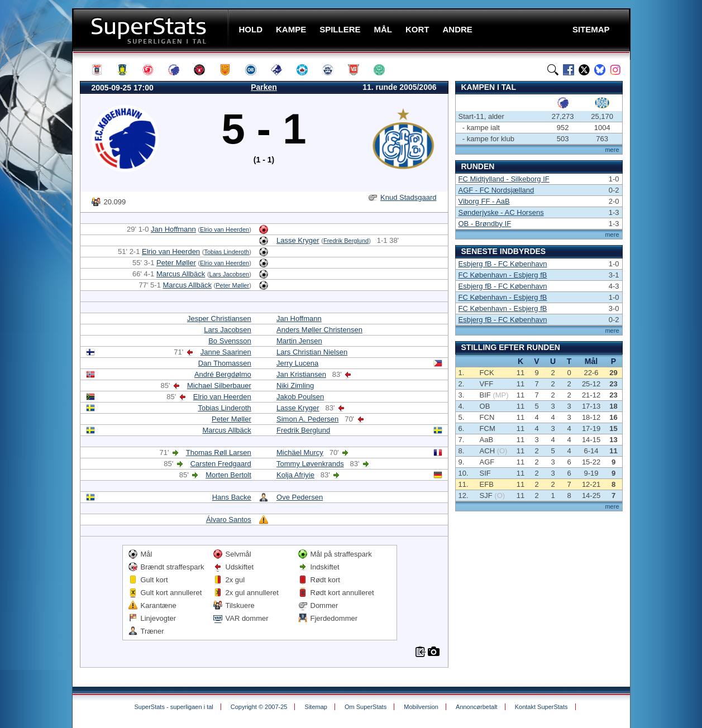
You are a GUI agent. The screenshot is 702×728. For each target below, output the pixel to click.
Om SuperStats (366, 707)
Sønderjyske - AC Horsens (501, 212)
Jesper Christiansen (219, 318)
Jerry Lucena (297, 363)
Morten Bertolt (228, 475)
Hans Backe (232, 497)
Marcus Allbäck (181, 274)
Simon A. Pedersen (307, 419)
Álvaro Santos (229, 519)
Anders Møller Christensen (319, 330)
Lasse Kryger (298, 240)
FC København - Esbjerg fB (503, 275)
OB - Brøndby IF (485, 224)
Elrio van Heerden (225, 229)
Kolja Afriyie (295, 475)
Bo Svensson (230, 341)
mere (612, 150)
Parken (264, 87)
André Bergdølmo (223, 374)
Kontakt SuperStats (541, 707)
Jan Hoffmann (173, 229)
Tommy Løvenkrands (310, 464)
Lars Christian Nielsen (312, 352)
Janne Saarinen (226, 352)
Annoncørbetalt (477, 707)
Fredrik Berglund (346, 241)
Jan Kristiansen (301, 374)
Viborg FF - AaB (484, 201)
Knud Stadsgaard (408, 197)
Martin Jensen (299, 341)
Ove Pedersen (300, 497)
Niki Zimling (295, 385)
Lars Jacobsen (230, 274)
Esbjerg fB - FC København (503, 264)
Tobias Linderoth (226, 252)
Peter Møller (176, 263)
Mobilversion (421, 707)
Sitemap (316, 707)
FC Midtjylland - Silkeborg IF (504, 179)
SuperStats (152, 30)
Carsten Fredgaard (221, 464)
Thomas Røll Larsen (219, 452)
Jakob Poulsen (300, 397)
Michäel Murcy (300, 452)
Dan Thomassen (225, 363)
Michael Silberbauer (219, 385)
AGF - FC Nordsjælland (496, 190)
